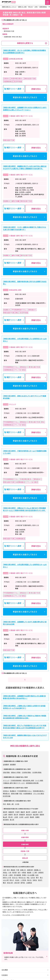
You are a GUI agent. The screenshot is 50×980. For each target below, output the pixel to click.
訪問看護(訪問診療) (32, 784)
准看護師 (13, 765)
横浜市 (5, 813)
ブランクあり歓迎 (39, 794)
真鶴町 (37, 818)
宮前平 (40, 881)
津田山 (5, 873)
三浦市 (5, 815)
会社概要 (5, 971)
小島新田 (29, 883)
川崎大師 (17, 883)
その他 (17, 805)
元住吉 (17, 881)
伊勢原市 (22, 815)
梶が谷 (29, 881)
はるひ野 (6, 881)
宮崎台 (35, 881)
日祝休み (6, 792)
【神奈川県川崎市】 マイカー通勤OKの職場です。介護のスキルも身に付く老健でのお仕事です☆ (25, 229)
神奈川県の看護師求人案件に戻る (25, 747)
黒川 (41, 878)
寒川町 (11, 818)
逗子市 (40, 813)
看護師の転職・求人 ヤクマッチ (9, 7)
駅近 (21, 794)
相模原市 (11, 813)
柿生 (28, 878)
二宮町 (16, 818)
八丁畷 (35, 873)
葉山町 (5, 818)
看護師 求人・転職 (22, 7)
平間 (18, 871)
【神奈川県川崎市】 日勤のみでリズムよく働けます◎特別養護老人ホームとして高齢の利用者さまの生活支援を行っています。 (24, 510)
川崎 (4, 871)
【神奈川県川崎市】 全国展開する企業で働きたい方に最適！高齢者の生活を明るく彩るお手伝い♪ (24, 698)
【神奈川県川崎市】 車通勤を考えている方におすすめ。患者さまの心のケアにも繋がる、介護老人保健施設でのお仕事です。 (25, 168)
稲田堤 (29, 873)
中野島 (24, 873)
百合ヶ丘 (15, 878)
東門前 (23, 883)
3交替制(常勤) (37, 773)
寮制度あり (6, 794)
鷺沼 (4, 883)
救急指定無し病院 (28, 781)
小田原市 (34, 813)
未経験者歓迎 (28, 794)
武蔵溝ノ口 (37, 871)
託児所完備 (7, 797)
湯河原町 (6, 820)
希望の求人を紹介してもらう (25, 97)
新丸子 (12, 881)
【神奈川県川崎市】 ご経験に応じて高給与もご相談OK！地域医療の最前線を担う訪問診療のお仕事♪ (25, 718)
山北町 (27, 818)
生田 (37, 876)
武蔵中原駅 (25, 838)
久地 (10, 873)
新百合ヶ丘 (22, 878)
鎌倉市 (23, 813)
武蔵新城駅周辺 (43, 7)
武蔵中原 (30, 871)
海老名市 (29, 815)
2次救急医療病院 (16, 781)
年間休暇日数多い (39, 792)
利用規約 (5, 976)
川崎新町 (41, 873)
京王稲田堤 (17, 876)
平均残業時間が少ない (25, 792)
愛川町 (12, 820)
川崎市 (36, 7)
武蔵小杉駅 (25, 831)
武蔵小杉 (23, 871)
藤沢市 (28, 813)
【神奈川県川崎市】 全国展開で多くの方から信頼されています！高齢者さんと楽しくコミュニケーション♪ (25, 109)
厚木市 (16, 815)
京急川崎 (10, 883)
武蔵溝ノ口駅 (25, 852)
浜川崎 (5, 876)
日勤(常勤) (6, 773)
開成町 (32, 818)
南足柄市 (36, 815)
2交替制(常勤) (26, 773)
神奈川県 (30, 7)
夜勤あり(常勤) (16, 773)
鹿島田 (13, 871)
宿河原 (15, 873)
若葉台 (24, 876)
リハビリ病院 (39, 781)
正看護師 (6, 765)
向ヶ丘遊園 (31, 876)
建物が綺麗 (15, 794)
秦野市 (11, 815)
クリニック (6, 781)
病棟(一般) (10, 805)
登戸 (19, 873)
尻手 (8, 871)
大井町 (21, 818)
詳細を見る (36, 89)
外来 (4, 805)
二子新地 (23, 881)
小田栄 (11, 876)
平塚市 (17, 813)
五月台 (33, 878)
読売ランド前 (7, 878)
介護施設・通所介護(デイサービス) (14, 784)
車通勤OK (13, 792)
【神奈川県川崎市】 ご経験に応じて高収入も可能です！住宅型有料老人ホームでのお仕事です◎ (24, 708)
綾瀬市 (42, 815)
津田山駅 (25, 859)
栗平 (37, 878)
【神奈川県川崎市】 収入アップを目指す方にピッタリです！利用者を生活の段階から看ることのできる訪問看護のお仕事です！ (25, 727)
